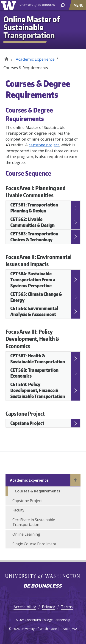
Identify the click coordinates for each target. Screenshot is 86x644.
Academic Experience (35, 59)
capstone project (44, 145)
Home (6, 58)
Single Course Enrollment (34, 544)
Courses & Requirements (37, 491)
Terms (67, 607)
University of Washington (36, 5)
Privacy (49, 607)
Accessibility (25, 607)
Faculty (18, 510)
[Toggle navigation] (79, 5)
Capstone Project (27, 501)
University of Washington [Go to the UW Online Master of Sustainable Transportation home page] (10, 5)
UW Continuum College (36, 620)
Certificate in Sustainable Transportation (34, 522)
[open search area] (62, 5)
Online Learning (26, 534)
